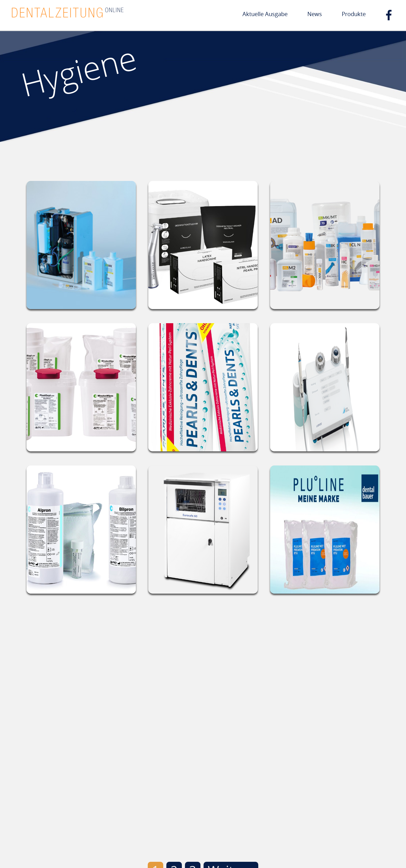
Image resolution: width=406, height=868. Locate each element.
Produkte (354, 14)
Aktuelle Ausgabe (265, 14)
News (315, 14)
